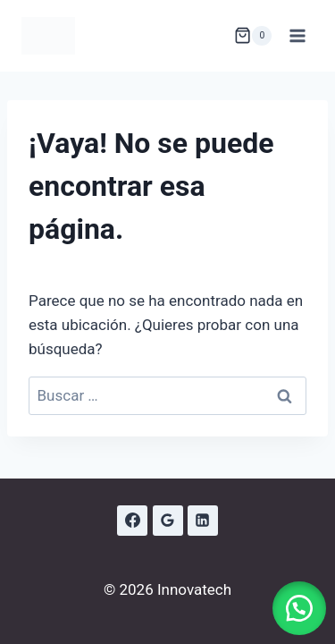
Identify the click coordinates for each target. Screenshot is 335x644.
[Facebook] (132, 521)
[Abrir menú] (297, 35)
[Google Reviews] (168, 521)
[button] (299, 608)
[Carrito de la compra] (253, 36)
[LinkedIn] (203, 521)
